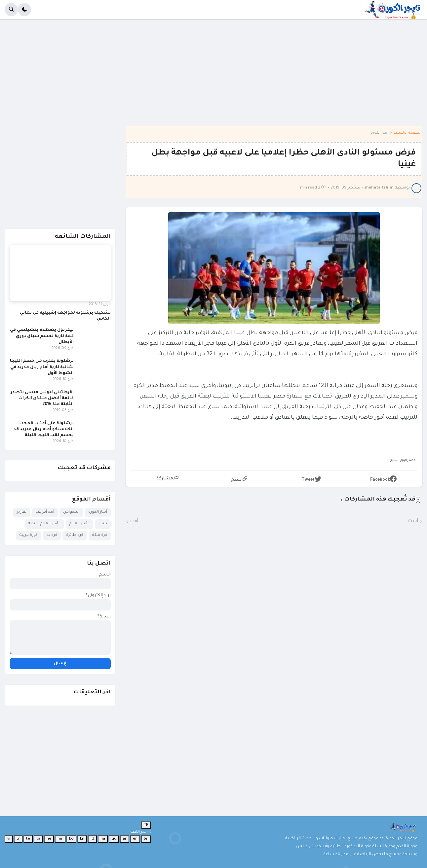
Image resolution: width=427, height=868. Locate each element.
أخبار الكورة (379, 133)
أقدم (134, 521)
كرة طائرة (75, 535)
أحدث (413, 521)
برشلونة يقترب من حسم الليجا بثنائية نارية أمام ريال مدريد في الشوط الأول (42, 367)
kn (82, 839)
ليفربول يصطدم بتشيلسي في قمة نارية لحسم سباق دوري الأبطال (42, 336)
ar (125, 839)
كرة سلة (100, 535)
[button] (24, 10)
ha (103, 839)
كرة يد (52, 535)
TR (146, 825)
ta (38, 839)
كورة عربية (29, 535)
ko (71, 839)
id (92, 839)
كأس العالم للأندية (44, 524)
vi (9, 839)
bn (146, 839)
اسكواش (71, 512)
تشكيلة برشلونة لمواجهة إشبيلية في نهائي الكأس (65, 316)
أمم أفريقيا (45, 512)
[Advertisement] (224, 78)
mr (60, 839)
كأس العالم (79, 524)
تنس (103, 524)
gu (114, 839)
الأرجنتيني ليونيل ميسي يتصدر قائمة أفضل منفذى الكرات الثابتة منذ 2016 (42, 399)
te (28, 839)
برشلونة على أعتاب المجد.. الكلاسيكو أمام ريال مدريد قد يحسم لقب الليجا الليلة (44, 430)
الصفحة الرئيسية (408, 133)
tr (18, 839)
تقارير (22, 512)
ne (49, 839)
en (135, 839)
